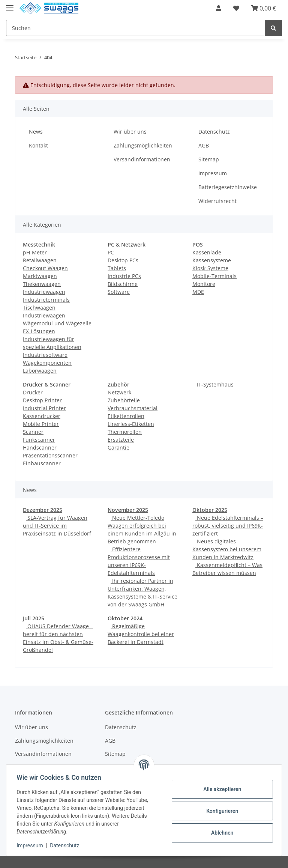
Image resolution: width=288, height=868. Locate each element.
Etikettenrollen (126, 416)
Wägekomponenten (47, 363)
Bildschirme (123, 284)
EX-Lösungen (39, 331)
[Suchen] (136, 28)
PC (111, 252)
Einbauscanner (42, 463)
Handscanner (40, 448)
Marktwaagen (40, 276)
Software (119, 292)
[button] (219, 8)
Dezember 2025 (43, 510)
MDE (198, 292)
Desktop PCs (123, 260)
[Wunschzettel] (236, 8)
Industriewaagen (44, 292)
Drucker (33, 392)
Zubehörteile (124, 400)
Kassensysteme (212, 260)
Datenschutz (214, 132)
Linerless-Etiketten (131, 424)
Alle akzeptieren (220, 789)
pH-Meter (35, 252)
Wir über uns (130, 132)
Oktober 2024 (125, 618)
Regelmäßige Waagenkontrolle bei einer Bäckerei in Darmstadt (141, 634)
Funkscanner (39, 440)
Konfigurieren (220, 811)
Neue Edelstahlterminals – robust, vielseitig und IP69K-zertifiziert (228, 526)
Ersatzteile (121, 440)
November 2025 (128, 510)
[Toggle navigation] (10, 5)
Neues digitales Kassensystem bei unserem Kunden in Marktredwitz (227, 549)
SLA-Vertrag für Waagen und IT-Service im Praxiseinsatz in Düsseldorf (57, 526)
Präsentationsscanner (50, 455)
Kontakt (38, 145)
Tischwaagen (39, 308)
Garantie (118, 448)
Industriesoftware (45, 355)
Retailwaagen (40, 260)
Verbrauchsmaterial (133, 408)
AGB (204, 145)
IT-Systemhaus (214, 384)
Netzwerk (119, 392)
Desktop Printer (42, 400)
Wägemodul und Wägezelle (57, 323)
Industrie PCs (124, 276)
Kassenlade (207, 252)
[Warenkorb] (264, 8)
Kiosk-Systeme (210, 268)
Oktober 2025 (210, 510)
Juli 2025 (34, 618)
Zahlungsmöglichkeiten (143, 145)
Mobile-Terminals (214, 276)
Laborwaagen (40, 371)
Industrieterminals (46, 300)
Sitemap (209, 159)
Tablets (117, 268)
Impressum (213, 173)
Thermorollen (125, 432)
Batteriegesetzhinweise (228, 187)
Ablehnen (220, 833)
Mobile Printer (41, 424)
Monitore (204, 284)
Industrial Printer (44, 408)
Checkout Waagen (45, 268)
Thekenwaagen (42, 284)
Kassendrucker (42, 416)
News (36, 132)
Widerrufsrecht (217, 201)
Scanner (33, 432)
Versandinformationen (142, 159)
